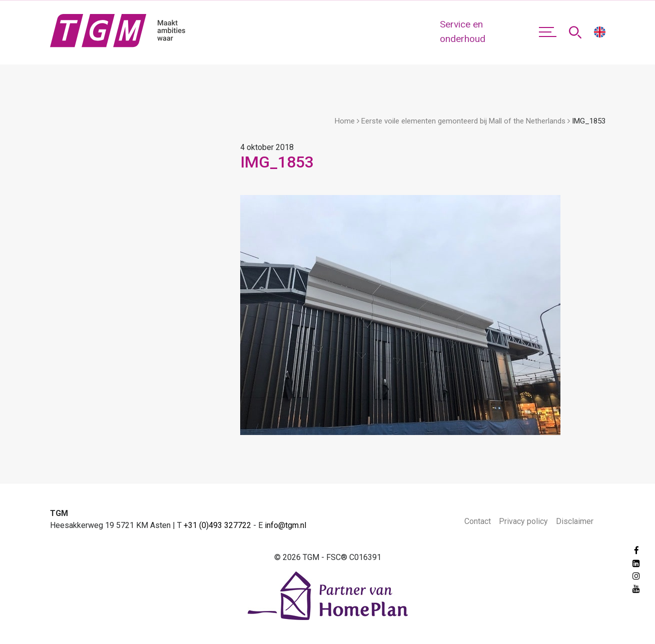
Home (345, 121)
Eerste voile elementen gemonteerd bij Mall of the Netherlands (463, 121)
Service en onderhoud (463, 31)
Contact (478, 521)
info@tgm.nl (285, 525)
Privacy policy (523, 521)
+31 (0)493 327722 (217, 525)
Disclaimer (575, 521)
